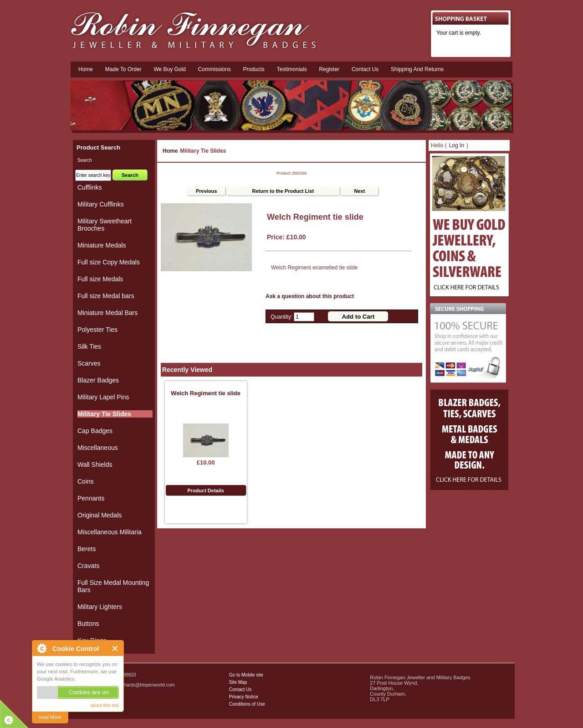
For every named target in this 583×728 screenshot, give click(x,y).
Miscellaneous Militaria (110, 532)
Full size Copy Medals (109, 262)
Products (253, 69)
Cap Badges (95, 431)
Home (86, 69)
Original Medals (100, 515)
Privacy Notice (244, 697)
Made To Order (123, 69)
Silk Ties (89, 346)
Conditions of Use (247, 704)
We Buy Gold (169, 69)
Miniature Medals (102, 245)
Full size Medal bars (106, 296)
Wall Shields (95, 465)
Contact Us (240, 689)
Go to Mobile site (246, 675)
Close (115, 648)
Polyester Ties (97, 330)
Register (329, 69)
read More (50, 717)
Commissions (215, 69)
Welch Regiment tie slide (206, 393)
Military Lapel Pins (103, 397)
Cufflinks (89, 187)
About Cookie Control (41, 648)
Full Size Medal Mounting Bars (113, 586)
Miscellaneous (98, 448)
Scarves (89, 363)
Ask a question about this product (310, 296)
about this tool (105, 705)
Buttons (88, 624)
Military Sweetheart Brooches (105, 225)
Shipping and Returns (417, 69)
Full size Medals (100, 279)
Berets (87, 549)
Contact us (365, 69)
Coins (86, 481)
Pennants (91, 498)
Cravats (88, 566)
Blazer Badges (98, 380)
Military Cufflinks (101, 204)
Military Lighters (100, 607)
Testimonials (292, 69)
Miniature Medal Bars (107, 313)
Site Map (238, 682)
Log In (457, 145)
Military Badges (97, 705)
